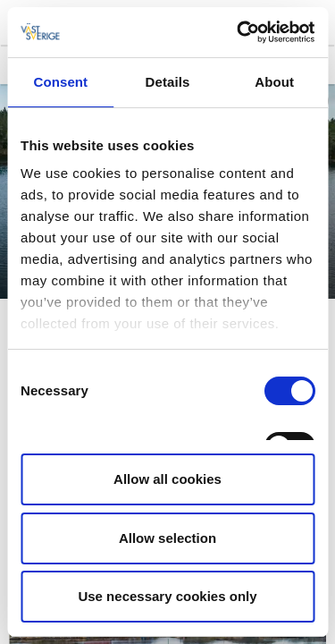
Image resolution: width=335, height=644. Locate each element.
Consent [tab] (60, 82)
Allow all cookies (167, 479)
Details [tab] (168, 82)
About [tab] (274, 82)
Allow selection (167, 538)
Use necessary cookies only (167, 596)
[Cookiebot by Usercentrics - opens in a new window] (239, 32)
